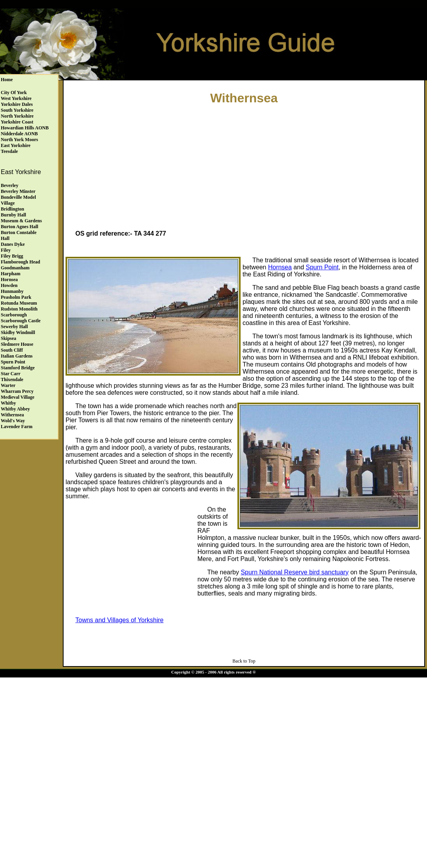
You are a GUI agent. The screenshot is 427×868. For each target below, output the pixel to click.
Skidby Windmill (18, 332)
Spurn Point (13, 362)
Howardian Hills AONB (25, 128)
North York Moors (19, 140)
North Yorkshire (17, 116)
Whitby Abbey (15, 409)
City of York (14, 93)
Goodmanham (15, 268)
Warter (8, 385)
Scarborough (14, 315)
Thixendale (12, 380)
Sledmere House (17, 344)
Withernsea (12, 415)
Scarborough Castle (21, 321)
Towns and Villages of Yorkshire (120, 620)
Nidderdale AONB (19, 134)
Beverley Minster (18, 191)
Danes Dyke (13, 244)
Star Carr (11, 374)
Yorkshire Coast (17, 122)
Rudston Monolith (19, 309)
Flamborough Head (20, 262)
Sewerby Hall (14, 327)
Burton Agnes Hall (19, 227)
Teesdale (9, 151)
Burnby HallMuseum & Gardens (21, 218)
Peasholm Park (16, 297)
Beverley (10, 185)
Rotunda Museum (19, 303)
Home (7, 80)
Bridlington (12, 209)
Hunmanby (12, 291)
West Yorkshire (16, 98)
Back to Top (244, 661)
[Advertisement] (244, 169)
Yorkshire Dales (17, 104)
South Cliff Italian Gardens (17, 353)
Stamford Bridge (18, 368)
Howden (9, 285)
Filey (6, 250)
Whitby (8, 403)
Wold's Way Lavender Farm (17, 424)
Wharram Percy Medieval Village (18, 394)
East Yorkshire (16, 145)
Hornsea (9, 280)
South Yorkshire (17, 110)
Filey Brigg (12, 256)
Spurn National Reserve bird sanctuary (295, 572)
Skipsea (8, 338)
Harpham (11, 274)
